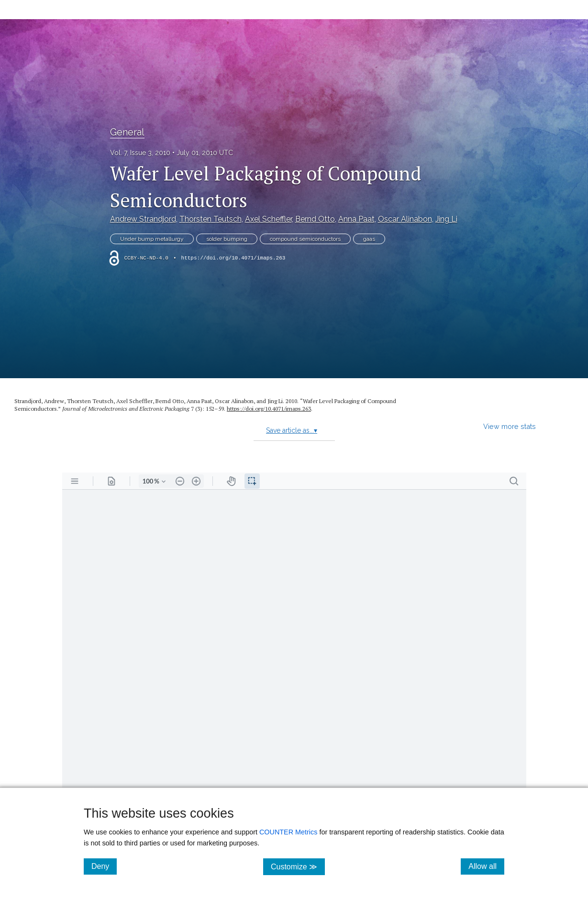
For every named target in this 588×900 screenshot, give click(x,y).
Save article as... (292, 430)
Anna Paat (356, 219)
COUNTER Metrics (288, 832)
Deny (104, 866)
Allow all (486, 866)
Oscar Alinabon (405, 219)
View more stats (510, 426)
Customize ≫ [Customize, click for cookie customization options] (298, 866)
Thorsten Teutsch (211, 219)
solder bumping (227, 239)
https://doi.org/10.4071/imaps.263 (233, 258)
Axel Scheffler (268, 219)
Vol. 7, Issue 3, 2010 (140, 153)
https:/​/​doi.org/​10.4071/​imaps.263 (269, 409)
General (127, 132)
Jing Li (446, 219)
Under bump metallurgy (152, 239)
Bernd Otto (315, 219)
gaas (369, 239)
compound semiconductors (305, 239)
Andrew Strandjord (143, 219)
